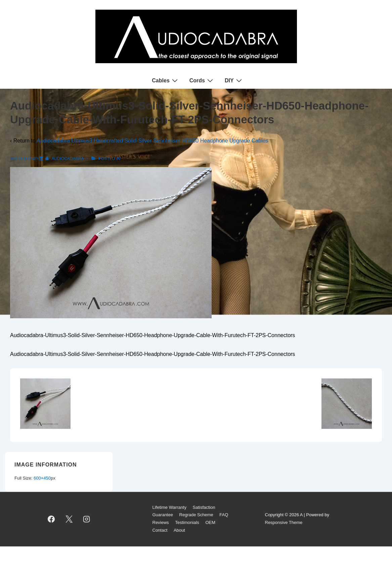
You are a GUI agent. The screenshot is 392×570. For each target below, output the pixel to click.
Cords (202, 80)
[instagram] (87, 519)
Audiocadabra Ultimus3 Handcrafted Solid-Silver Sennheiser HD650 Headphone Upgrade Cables (152, 141)
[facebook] (51, 519)
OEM (210, 522)
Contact (160, 530)
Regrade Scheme (196, 515)
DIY (234, 80)
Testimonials (187, 522)
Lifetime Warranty (169, 507)
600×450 (42, 478)
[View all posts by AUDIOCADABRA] (65, 159)
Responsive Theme (284, 522)
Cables (165, 80)
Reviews (161, 522)
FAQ (224, 515)
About (179, 530)
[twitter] (69, 519)
